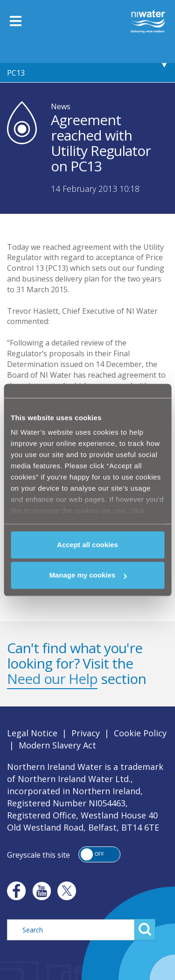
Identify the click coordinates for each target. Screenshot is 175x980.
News (61, 106)
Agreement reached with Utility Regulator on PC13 (85, 63)
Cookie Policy (140, 733)
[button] (99, 854)
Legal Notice (32, 733)
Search (145, 930)
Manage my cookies (88, 575)
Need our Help (52, 679)
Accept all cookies (87, 545)
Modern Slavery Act (57, 745)
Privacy (86, 733)
